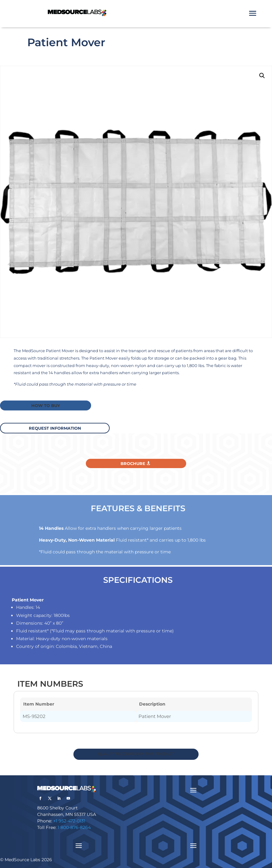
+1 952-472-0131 (69, 821)
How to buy (45, 405)
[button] (262, 76)
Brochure (133, 463)
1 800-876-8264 (74, 827)
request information (57, 427)
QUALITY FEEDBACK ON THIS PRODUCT (136, 753)
